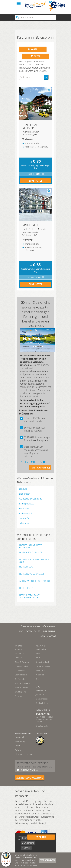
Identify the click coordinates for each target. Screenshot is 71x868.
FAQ (21, 631)
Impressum (49, 631)
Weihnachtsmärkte (22, 683)
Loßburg (23, 489)
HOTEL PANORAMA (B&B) (31, 574)
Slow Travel (19, 737)
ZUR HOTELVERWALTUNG (30, 778)
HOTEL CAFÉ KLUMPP (31, 126)
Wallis (38, 658)
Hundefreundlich (22, 666)
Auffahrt (18, 750)
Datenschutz (33, 631)
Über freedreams (31, 627)
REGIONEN (41, 646)
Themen (19, 646)
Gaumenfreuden (22, 671)
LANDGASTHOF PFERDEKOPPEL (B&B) (34, 561)
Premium (19, 696)
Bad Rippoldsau (27, 504)
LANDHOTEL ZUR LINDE (31, 553)
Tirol (37, 679)
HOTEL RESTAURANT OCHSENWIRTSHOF (29, 596)
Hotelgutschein (41, 690)
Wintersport (20, 653)
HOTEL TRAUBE (27, 588)
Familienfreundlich (22, 688)
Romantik (19, 658)
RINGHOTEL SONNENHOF (31, 227)
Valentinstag (20, 741)
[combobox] (34, 77)
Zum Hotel (35, 181)
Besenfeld (24, 509)
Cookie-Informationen (28, 865)
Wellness (19, 649)
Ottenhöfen (25, 518)
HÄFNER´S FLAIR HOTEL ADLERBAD (31, 546)
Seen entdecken (21, 675)
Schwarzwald (41, 671)
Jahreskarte (40, 695)
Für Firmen (48, 627)
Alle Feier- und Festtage (24, 754)
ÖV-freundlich (21, 679)
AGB (43, 636)
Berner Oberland (42, 662)
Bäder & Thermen (22, 662)
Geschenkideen (42, 703)
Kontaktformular (42, 726)
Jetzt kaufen (38, 468)
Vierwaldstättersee (43, 666)
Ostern (18, 746)
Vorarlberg (40, 675)
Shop (38, 687)
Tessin (38, 653)
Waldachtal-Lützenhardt (30, 499)
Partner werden (29, 770)
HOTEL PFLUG (26, 567)
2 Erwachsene (28, 843)
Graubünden (41, 649)
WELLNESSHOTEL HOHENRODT (35, 581)
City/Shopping (21, 692)
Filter (35, 56)
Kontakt (52, 636)
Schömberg (25, 523)
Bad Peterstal (25, 514)
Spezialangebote (42, 699)
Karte (33, 49)
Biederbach (25, 494)
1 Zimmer (26, 848)
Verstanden (47, 860)
